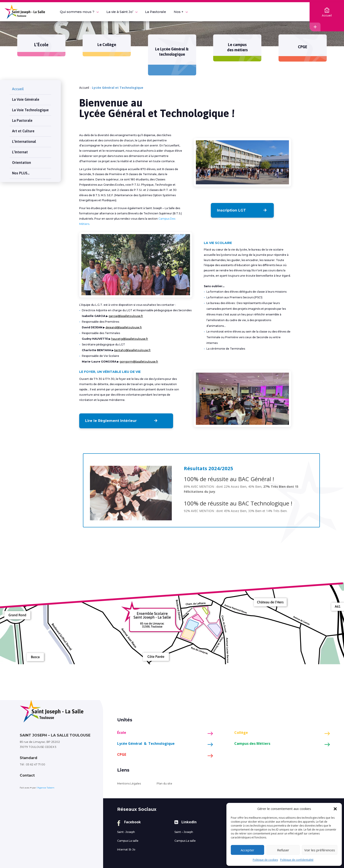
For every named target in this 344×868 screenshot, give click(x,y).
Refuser (283, 850)
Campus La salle (128, 841)
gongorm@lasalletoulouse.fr (139, 362)
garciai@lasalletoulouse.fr (126, 316)
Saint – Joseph (184, 832)
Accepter (247, 850)
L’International (24, 137)
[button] (335, 809)
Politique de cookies (265, 860)
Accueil (18, 84)
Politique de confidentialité (297, 860)
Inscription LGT (232, 210)
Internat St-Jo (126, 849)
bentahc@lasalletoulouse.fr (133, 350)
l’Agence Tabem (46, 788)
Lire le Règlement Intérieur (109, 421)
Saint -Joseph (126, 832)
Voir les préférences (320, 850)
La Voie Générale (26, 95)
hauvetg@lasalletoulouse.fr (130, 339)
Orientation (21, 158)
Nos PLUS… (21, 169)
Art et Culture (23, 126)
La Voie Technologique (30, 105)
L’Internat (20, 148)
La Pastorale (22, 116)
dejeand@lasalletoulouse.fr (124, 327)
